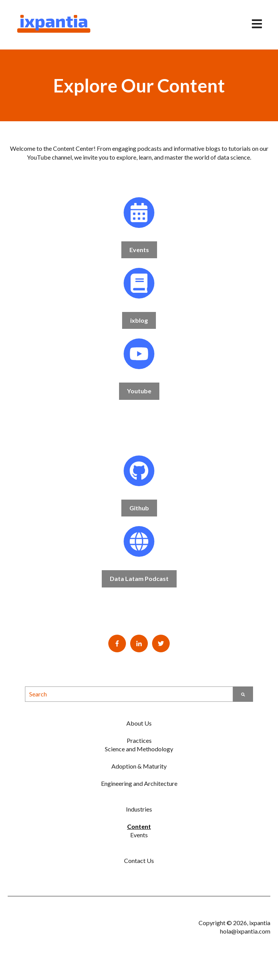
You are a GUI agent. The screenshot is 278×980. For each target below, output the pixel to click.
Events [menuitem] (139, 835)
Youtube (139, 391)
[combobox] (129, 694)
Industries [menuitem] (139, 809)
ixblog (139, 320)
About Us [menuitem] (139, 723)
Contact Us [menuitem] (139, 860)
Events (139, 250)
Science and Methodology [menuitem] (139, 749)
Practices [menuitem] (139, 740)
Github (139, 508)
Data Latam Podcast (139, 578)
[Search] (243, 694)
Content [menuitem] (139, 826)
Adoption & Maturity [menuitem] (139, 766)
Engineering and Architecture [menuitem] (139, 783)
